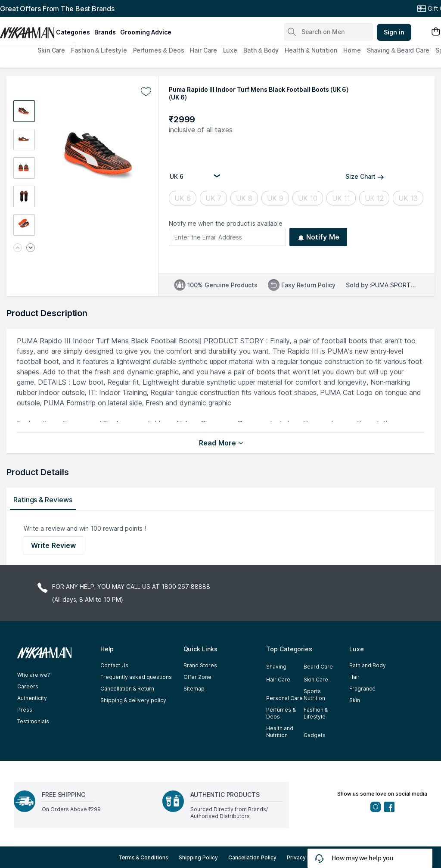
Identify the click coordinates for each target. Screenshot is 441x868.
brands (105, 32)
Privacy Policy (305, 857)
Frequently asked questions (136, 677)
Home (352, 50)
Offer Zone (197, 677)
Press (25, 710)
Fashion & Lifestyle (99, 50)
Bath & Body (261, 50)
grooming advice (146, 32)
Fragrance (362, 689)
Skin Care (51, 50)
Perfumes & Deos (159, 50)
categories (73, 32)
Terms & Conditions (144, 857)
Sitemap (194, 689)
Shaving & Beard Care (398, 50)
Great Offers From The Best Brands (57, 9)
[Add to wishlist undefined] (146, 92)
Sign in (394, 32)
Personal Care (284, 698)
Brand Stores (200, 665)
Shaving (276, 667)
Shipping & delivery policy (133, 700)
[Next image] (31, 248)
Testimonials (33, 721)
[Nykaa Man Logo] (27, 30)
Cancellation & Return (127, 689)
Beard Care (318, 667)
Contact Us (114, 665)
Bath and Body (368, 665)
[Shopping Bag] (436, 32)
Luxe (230, 50)
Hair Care (203, 50)
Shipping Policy (198, 857)
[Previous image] (18, 248)
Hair (354, 677)
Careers (28, 686)
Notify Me (318, 237)
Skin (355, 700)
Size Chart (365, 176)
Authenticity (32, 698)
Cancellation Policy (252, 857)
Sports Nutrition (314, 695)
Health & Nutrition (311, 50)
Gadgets (315, 735)
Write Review (53, 545)
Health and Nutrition (280, 732)
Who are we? (34, 675)
